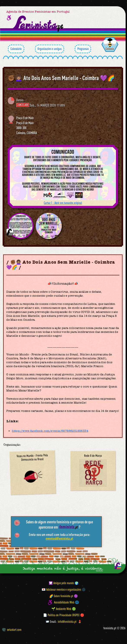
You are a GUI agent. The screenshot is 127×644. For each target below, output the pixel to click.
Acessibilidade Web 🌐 (66, 602)
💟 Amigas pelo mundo (61, 583)
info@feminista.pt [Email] (67, 622)
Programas (83, 49)
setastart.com (12, 630)
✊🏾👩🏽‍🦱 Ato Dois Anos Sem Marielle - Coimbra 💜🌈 (61, 78)
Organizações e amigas (50, 49)
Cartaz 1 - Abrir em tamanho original (63, 203)
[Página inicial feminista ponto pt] (38, 24)
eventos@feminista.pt (59, 538)
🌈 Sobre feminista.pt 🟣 (63, 596)
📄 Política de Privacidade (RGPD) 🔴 (64, 615)
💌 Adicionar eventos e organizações (61, 589)
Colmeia (110, 49)
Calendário (16, 49)
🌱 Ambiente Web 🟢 (64, 609)
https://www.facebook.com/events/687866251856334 (50, 431)
